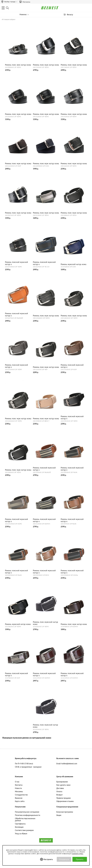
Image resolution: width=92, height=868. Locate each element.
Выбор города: (10, 2)
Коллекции (19, 827)
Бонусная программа (65, 812)
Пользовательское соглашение (27, 812)
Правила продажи (64, 798)
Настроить (48, 859)
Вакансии (19, 798)
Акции (59, 815)
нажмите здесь (78, 854)
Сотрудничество (21, 795)
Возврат (60, 795)
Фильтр (70, 15)
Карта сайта (20, 801)
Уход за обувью (21, 834)
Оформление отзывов (65, 801)
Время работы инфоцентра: (26, 758)
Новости (18, 788)
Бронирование (62, 782)
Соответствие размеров (24, 830)
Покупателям (20, 807)
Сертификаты (20, 824)
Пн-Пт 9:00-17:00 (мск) (24, 764)
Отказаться (64, 859)
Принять (80, 859)
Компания (19, 776)
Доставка (60, 788)
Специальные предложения (67, 807)
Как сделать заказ (63, 785)
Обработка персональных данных (25, 819)
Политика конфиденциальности (28, 815)
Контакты (19, 785)
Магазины (25, 2)
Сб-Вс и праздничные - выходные (28, 767)
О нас (17, 782)
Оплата (59, 791)
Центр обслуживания (65, 776)
